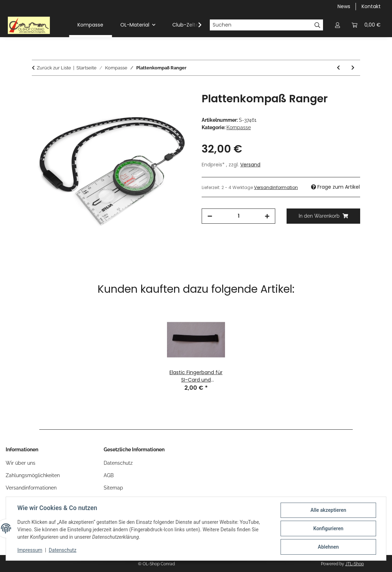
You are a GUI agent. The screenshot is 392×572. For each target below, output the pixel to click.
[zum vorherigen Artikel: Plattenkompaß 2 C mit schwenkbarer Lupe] (338, 68)
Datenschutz (63, 550)
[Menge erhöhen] (267, 216)
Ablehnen (328, 547)
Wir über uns (21, 463)
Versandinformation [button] (276, 187)
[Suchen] (261, 25)
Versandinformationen (31, 488)
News (344, 6)
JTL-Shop (354, 564)
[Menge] (238, 216)
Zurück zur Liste (54, 68)
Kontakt (371, 6)
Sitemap (113, 488)
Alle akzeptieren (328, 510)
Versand (250, 165)
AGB (109, 475)
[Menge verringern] (210, 216)
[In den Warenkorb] (38, 88)
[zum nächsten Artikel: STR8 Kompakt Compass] (353, 68)
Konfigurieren (328, 528)
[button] (338, 25)
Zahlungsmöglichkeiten (33, 475)
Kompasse (239, 127)
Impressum (30, 550)
